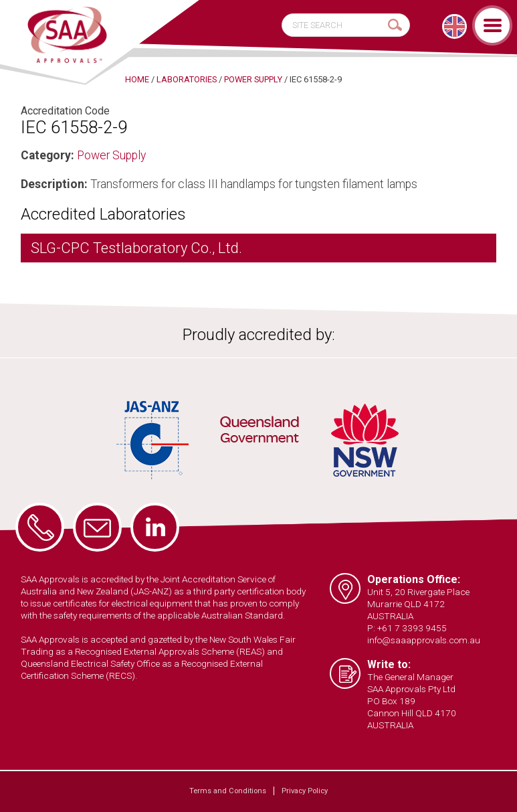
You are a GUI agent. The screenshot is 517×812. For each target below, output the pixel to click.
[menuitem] (454, 26)
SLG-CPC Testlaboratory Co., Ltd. (136, 248)
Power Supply (111, 155)
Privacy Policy (305, 791)
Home (137, 79)
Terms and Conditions (228, 791)
